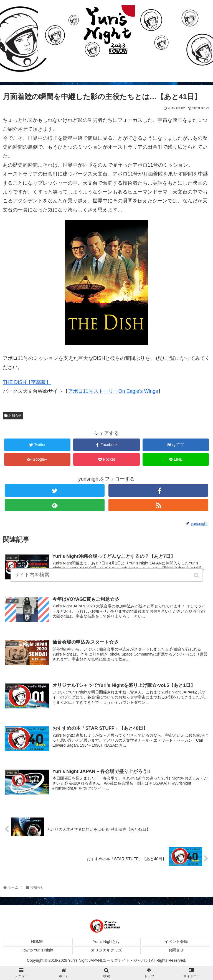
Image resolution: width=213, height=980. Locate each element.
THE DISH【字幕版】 (27, 382)
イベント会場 (176, 942)
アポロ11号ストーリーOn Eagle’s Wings (113, 391)
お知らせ (15, 416)
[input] (106, 575)
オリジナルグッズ (106, 950)
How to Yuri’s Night (37, 950)
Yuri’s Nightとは (107, 942)
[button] (197, 575)
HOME (37, 942)
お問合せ (176, 950)
